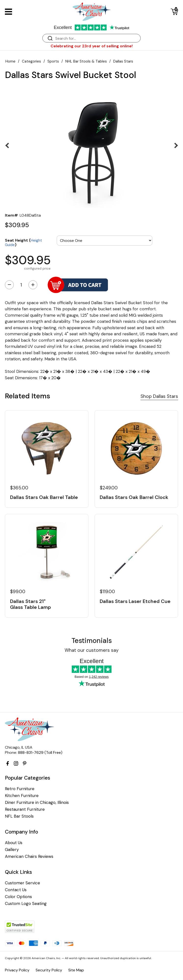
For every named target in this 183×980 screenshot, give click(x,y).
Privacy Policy (17, 970)
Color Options (18, 897)
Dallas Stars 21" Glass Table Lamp (30, 604)
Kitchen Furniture (22, 796)
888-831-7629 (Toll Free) (40, 752)
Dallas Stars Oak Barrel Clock (134, 497)
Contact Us (16, 890)
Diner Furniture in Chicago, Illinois (37, 803)
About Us (14, 843)
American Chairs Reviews (29, 856)
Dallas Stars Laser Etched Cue (135, 601)
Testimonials (92, 641)
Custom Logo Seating (26, 904)
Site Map (76, 970)
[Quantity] (21, 285)
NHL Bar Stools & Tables (86, 61)
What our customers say (92, 650)
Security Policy (49, 970)
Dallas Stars (123, 61)
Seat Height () (23, 242)
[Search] (97, 38)
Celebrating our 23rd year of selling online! (92, 46)
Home (10, 61)
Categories (31, 61)
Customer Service (22, 883)
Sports (53, 61)
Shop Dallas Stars (159, 396)
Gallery (12, 850)
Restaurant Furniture (25, 809)
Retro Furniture (20, 789)
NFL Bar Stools (19, 816)
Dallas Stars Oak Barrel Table (44, 497)
